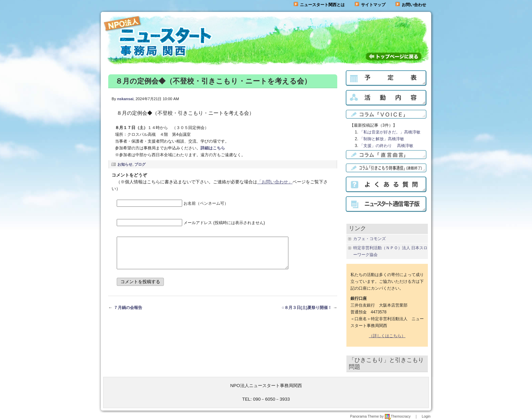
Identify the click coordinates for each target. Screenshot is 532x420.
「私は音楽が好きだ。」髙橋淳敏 (390, 132)
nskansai (125, 99)
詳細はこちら (213, 148)
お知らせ (125, 164)
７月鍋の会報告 (128, 314)
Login (426, 416)
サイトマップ (370, 5)
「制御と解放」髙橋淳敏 (382, 139)
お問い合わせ (414, 5)
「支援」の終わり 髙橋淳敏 (386, 146)
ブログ (140, 164)
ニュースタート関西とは (319, 5)
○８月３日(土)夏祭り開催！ (307, 314)
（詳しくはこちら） (387, 336)
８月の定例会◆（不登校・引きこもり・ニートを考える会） (213, 81)
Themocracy (398, 416)
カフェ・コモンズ (369, 239)
